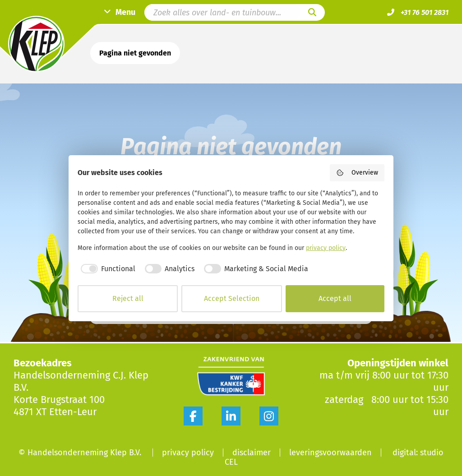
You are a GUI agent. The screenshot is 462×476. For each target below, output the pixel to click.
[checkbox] (106, 269)
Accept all (335, 298)
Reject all (128, 298)
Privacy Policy (188, 453)
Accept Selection (232, 298)
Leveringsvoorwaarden (330, 453)
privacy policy (326, 248)
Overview (357, 173)
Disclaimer (252, 453)
